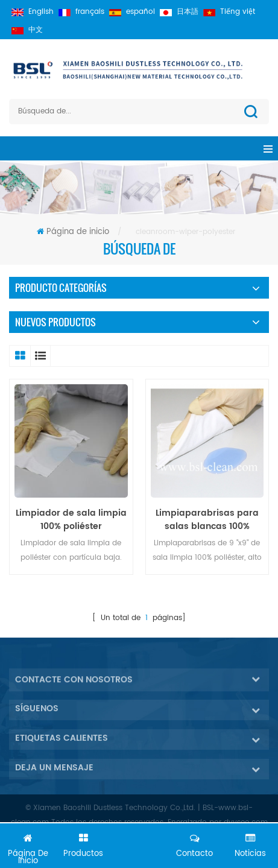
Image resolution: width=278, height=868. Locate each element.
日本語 (179, 12)
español (132, 12)
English (33, 12)
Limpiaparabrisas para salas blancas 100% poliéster (207, 520)
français (81, 12)
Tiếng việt (229, 12)
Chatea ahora (139, 848)
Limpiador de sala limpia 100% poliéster (71, 520)
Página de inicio (73, 232)
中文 (27, 30)
